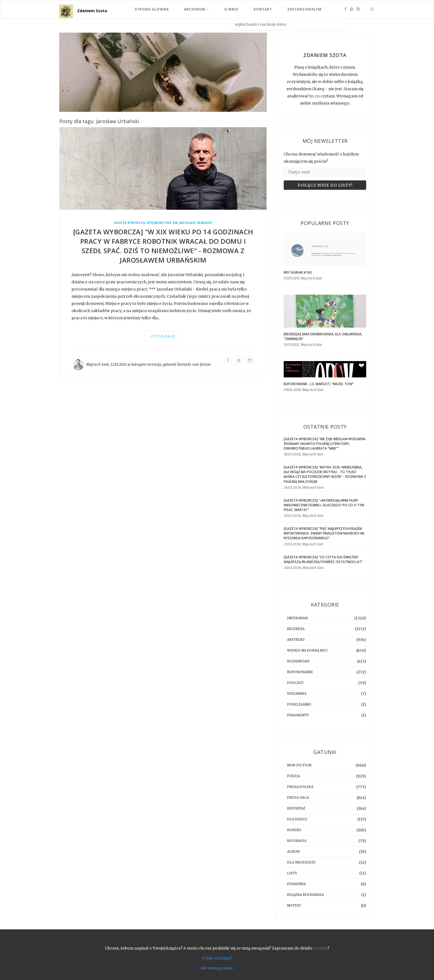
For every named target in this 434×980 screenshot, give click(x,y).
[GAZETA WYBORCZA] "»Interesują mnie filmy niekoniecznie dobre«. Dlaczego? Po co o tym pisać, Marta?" (324, 505)
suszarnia (297, 693)
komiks (294, 830)
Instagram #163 (298, 272)
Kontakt (263, 9)
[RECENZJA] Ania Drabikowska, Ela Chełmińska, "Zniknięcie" (323, 336)
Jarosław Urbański (196, 223)
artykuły (296, 640)
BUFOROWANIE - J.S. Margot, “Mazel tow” (319, 384)
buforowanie (300, 672)
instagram (297, 618)
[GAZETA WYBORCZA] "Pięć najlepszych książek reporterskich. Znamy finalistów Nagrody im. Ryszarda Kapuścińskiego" (324, 533)
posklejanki (299, 704)
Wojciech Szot (97, 365)
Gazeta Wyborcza (130, 223)
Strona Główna (152, 9)
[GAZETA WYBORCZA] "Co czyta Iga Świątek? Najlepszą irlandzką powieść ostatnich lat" (323, 559)
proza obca (298, 798)
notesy (294, 905)
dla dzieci (297, 819)
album (293, 851)
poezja (294, 776)
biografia (297, 841)
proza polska (300, 787)
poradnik (296, 884)
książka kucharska (305, 895)
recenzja (154, 365)
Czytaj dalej (163, 336)
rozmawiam (298, 661)
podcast (295, 683)
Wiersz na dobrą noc (307, 650)
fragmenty (298, 715)
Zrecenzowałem (304, 9)
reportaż (296, 808)
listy (292, 873)
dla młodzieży (301, 862)
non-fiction (201, 365)
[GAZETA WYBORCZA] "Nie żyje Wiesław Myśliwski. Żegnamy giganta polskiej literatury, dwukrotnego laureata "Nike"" (325, 444)
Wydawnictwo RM (162, 223)
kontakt (320, 948)
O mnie (231, 9)
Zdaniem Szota (92, 11)
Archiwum (197, 9)
